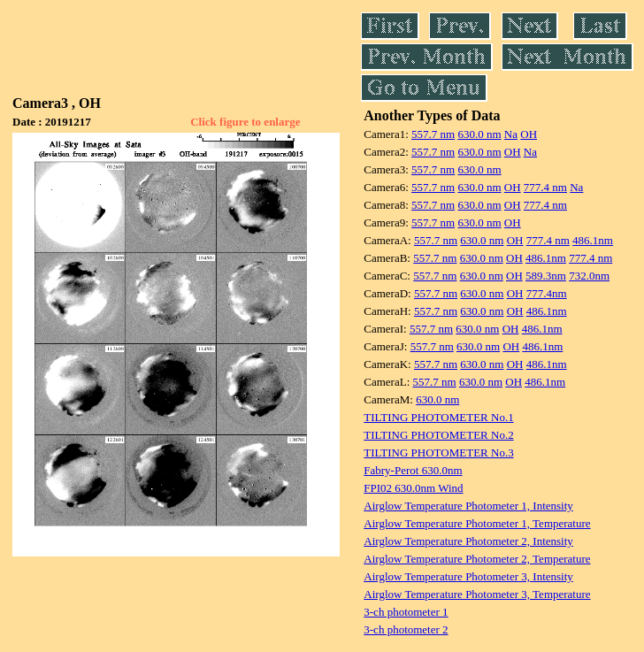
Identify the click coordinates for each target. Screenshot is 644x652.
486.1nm (593, 240)
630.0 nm (479, 134)
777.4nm (547, 293)
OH (529, 134)
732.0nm (589, 276)
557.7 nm (433, 134)
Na (511, 134)
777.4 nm (545, 187)
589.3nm (546, 276)
